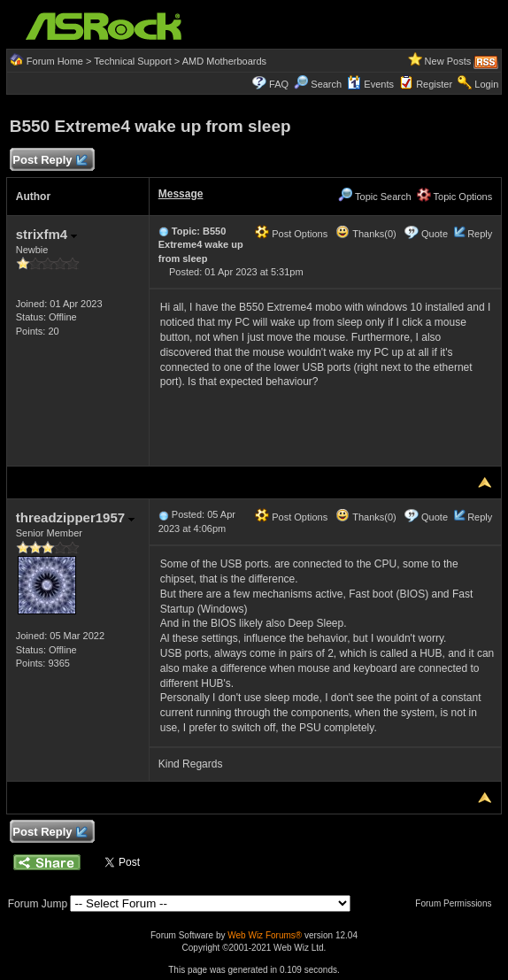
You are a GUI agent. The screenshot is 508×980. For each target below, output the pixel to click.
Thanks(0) (366, 234)
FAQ (279, 84)
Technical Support (132, 61)
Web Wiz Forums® (265, 935)
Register (434, 84)
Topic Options (455, 197)
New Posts (448, 61)
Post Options (291, 234)
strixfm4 (47, 234)
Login (486, 84)
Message (181, 194)
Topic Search (374, 197)
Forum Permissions (458, 903)
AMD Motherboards (224, 61)
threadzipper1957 (76, 517)
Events (370, 84)
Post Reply (50, 161)
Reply (480, 234)
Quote (435, 234)
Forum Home (55, 61)
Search (326, 84)
